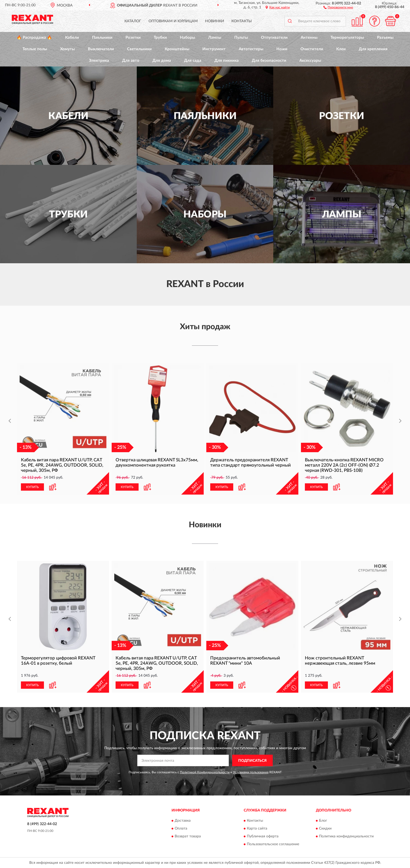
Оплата (181, 828)
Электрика (99, 61)
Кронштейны (177, 49)
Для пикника (227, 61)
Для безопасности (269, 61)
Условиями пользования (251, 772)
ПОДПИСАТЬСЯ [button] (252, 761)
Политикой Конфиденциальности (205, 772)
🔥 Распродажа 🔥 (34, 38)
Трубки (160, 38)
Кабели (72, 38)
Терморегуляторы (347, 38)
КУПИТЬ (32, 487)
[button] (338, 7)
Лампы (215, 38)
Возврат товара (188, 836)
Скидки (325, 828)
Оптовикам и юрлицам (173, 21)
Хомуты (67, 49)
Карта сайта (257, 828)
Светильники (139, 49)
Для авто (131, 61)
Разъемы (385, 38)
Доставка (183, 821)
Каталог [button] (133, 21)
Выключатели (101, 49)
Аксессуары (310, 61)
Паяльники (102, 38)
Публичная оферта (263, 836)
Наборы (187, 38)
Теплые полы (35, 49)
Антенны (309, 38)
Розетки (133, 38)
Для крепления (373, 49)
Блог (323, 821)
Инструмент (214, 49)
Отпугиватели (274, 38)
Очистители (312, 49)
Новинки (215, 21)
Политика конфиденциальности (346, 836)
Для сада (193, 61)
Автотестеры (251, 49)
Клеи (341, 49)
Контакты (242, 21)
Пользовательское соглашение (273, 844)
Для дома (162, 61)
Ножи (282, 49)
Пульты (241, 38)
